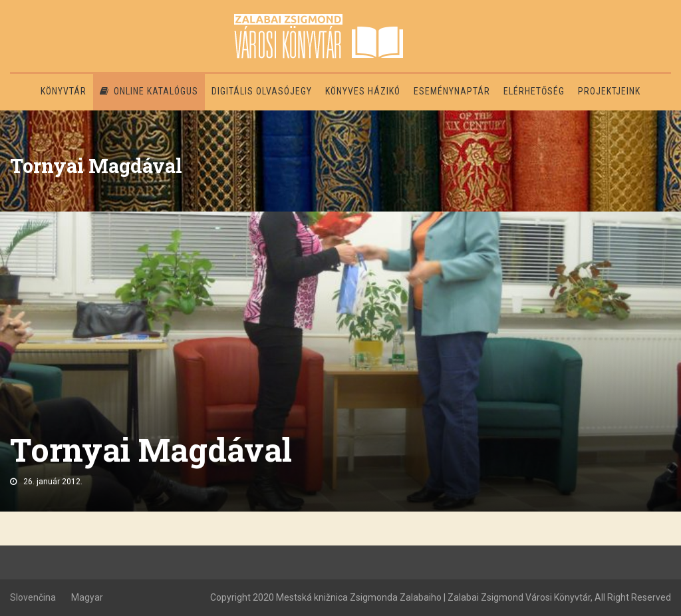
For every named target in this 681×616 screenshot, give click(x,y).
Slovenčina (33, 597)
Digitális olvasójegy (262, 91)
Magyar (87, 597)
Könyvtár (64, 91)
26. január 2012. (53, 482)
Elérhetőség (534, 91)
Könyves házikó (363, 91)
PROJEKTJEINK (609, 91)
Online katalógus (149, 91)
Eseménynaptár (452, 91)
